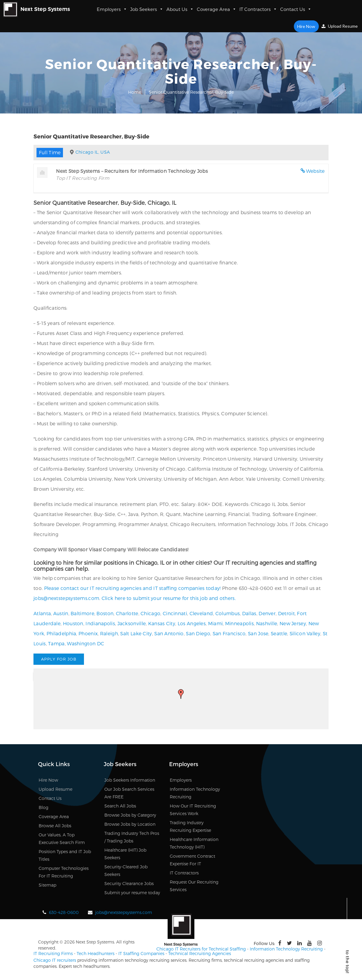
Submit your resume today (132, 893)
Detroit (286, 613)
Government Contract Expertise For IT (192, 860)
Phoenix (88, 633)
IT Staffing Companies (141, 953)
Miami (216, 623)
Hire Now (307, 26)
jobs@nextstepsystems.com (66, 598)
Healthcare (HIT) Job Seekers (125, 854)
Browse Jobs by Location (130, 824)
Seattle (279, 633)
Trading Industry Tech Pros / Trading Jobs (132, 837)
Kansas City (162, 623)
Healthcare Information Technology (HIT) (194, 843)
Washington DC (85, 643)
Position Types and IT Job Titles (65, 855)
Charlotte (127, 613)
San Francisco (229, 633)
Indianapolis (100, 623)
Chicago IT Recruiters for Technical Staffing (201, 949)
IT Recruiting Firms (53, 953)
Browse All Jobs (55, 826)
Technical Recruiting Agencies (200, 953)
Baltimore (82, 613)
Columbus (228, 613)
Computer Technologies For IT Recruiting (64, 872)
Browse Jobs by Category (130, 815)
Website (315, 171)
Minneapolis (239, 623)
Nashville (267, 623)
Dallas (249, 613)
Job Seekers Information (130, 780)
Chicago (150, 613)
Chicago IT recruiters (55, 960)
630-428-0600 (64, 912)
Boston (105, 613)
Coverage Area (217, 9)
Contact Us (296, 9)
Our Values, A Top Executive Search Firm (62, 839)
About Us (180, 9)
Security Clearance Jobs (129, 883)
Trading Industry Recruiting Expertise (190, 826)
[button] (181, 694)
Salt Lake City (136, 633)
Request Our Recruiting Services (194, 886)
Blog (44, 807)
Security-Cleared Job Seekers (126, 870)
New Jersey (293, 623)
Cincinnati (175, 613)
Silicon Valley (305, 633)
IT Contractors (258, 9)
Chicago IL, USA (93, 152)
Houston (73, 623)
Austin (61, 613)
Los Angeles (192, 623)
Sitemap (47, 885)
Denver (267, 613)
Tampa (56, 643)
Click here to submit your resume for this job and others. (169, 598)
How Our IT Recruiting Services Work (193, 810)
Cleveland (201, 613)
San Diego (198, 633)
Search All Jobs (120, 806)
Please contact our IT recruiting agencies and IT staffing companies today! (132, 588)
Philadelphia (61, 633)
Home (135, 92)
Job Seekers (147, 9)
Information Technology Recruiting (195, 793)
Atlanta (42, 613)
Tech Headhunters (96, 953)
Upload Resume (340, 26)
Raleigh (109, 633)
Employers (112, 9)
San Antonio (169, 633)
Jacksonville (132, 623)
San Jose (258, 633)
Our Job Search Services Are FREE (129, 793)
